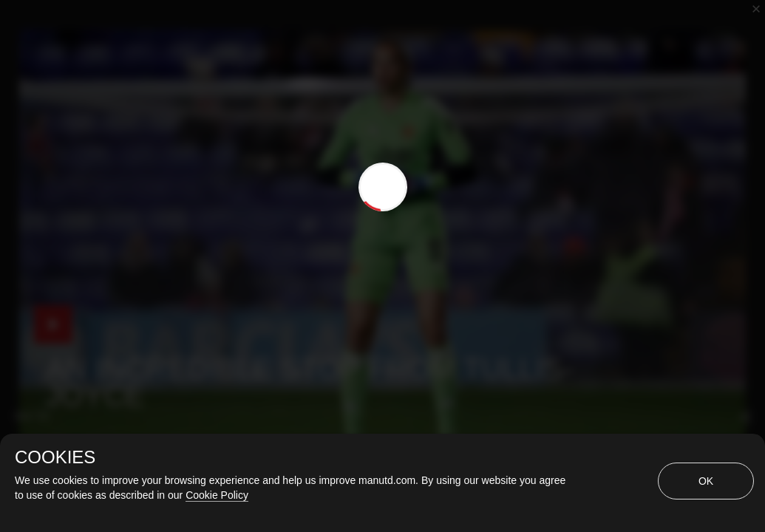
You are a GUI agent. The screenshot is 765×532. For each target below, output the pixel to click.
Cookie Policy (217, 495)
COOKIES (55, 457)
